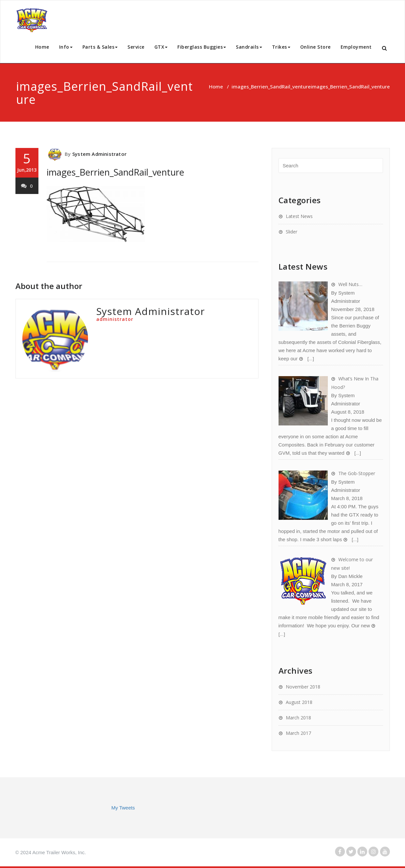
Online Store (315, 47)
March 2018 (298, 718)
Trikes (281, 47)
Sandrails (249, 47)
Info (66, 47)
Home (42, 47)
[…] (310, 359)
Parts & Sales (100, 47)
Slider (292, 232)
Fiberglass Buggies (202, 47)
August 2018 (299, 702)
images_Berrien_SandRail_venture (271, 86)
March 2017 (298, 733)
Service (136, 47)
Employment (356, 47)
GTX (161, 47)
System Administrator (99, 154)
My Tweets (123, 808)
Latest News (299, 216)
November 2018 (303, 687)
